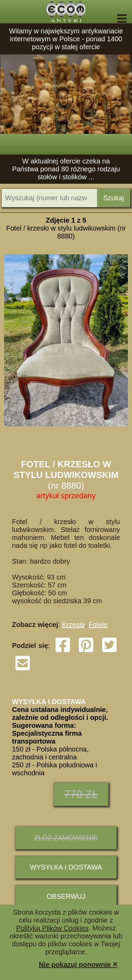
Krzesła (74, 625)
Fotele (98, 625)
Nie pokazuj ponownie (78, 964)
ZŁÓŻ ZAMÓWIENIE (66, 838)
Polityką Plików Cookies (52, 928)
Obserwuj (66, 896)
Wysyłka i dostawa (66, 867)
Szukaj (113, 198)
